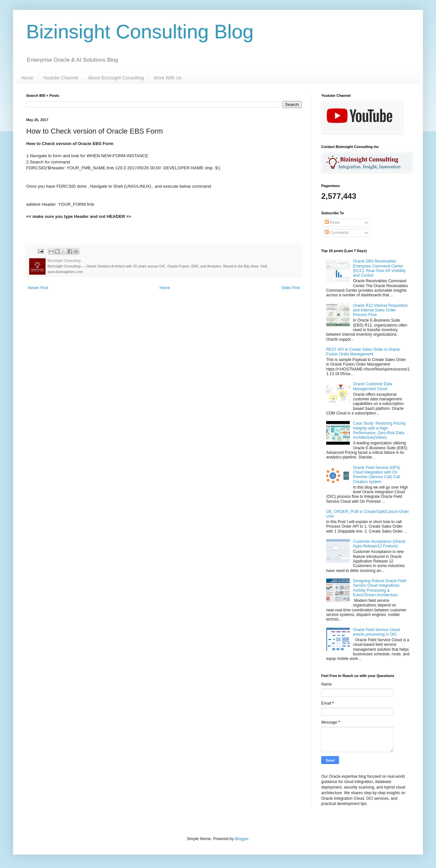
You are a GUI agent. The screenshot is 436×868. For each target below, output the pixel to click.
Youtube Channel (60, 78)
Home (27, 78)
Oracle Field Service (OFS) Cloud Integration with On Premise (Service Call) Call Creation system (377, 475)
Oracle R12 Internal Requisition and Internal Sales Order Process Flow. (380, 310)
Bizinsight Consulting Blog (140, 32)
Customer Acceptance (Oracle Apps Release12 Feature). (379, 544)
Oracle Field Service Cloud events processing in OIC (377, 632)
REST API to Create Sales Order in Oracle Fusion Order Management (363, 352)
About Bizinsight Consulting (116, 78)
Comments (337, 233)
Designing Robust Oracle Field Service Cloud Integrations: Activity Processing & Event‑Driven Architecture (380, 588)
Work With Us (168, 78)
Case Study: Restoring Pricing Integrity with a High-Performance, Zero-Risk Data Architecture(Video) (379, 430)
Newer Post (38, 288)
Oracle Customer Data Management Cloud (373, 386)
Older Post (291, 288)
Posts (332, 222)
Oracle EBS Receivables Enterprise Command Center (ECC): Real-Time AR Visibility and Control (379, 268)
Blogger (241, 839)
